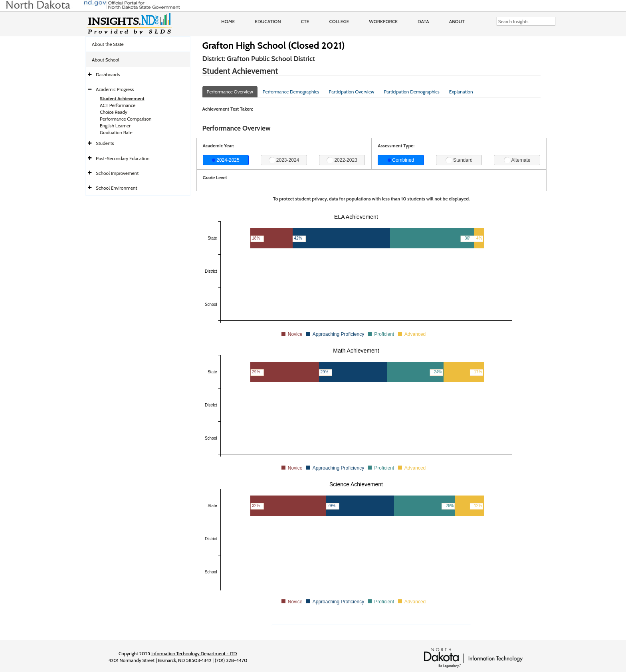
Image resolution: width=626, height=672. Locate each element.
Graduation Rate (116, 132)
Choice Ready (114, 112)
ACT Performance (118, 105)
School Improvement (117, 173)
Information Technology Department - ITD (194, 653)
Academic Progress (115, 89)
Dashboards (108, 74)
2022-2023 (342, 160)
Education (268, 21)
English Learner (115, 126)
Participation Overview (351, 92)
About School (106, 60)
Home (228, 21)
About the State (108, 44)
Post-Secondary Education (123, 158)
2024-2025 (226, 160)
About (457, 21)
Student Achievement (122, 98)
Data (423, 21)
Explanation (461, 92)
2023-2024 (284, 160)
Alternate (517, 160)
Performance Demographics (291, 92)
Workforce (383, 21)
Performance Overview (230, 92)
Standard (459, 160)
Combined (401, 160)
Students (105, 143)
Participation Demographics (411, 92)
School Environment (117, 188)
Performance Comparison (126, 119)
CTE (305, 21)
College (339, 21)
